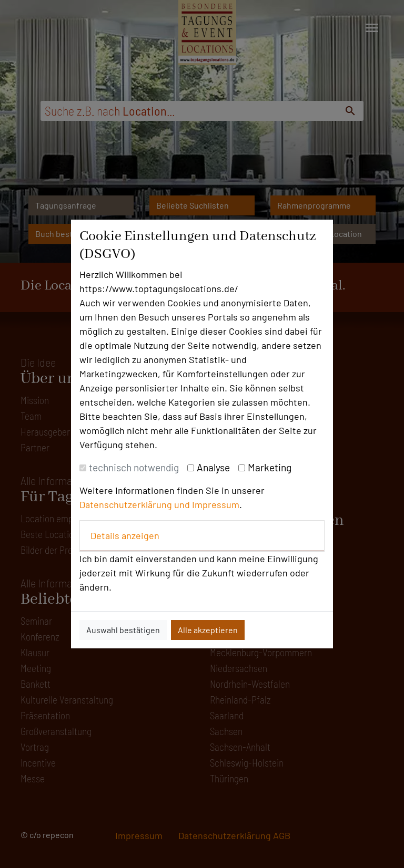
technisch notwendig (134, 467)
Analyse (213, 467)
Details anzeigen (125, 535)
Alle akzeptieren (208, 630)
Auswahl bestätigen (123, 630)
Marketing (270, 467)
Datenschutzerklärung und (136, 504)
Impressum (216, 504)
